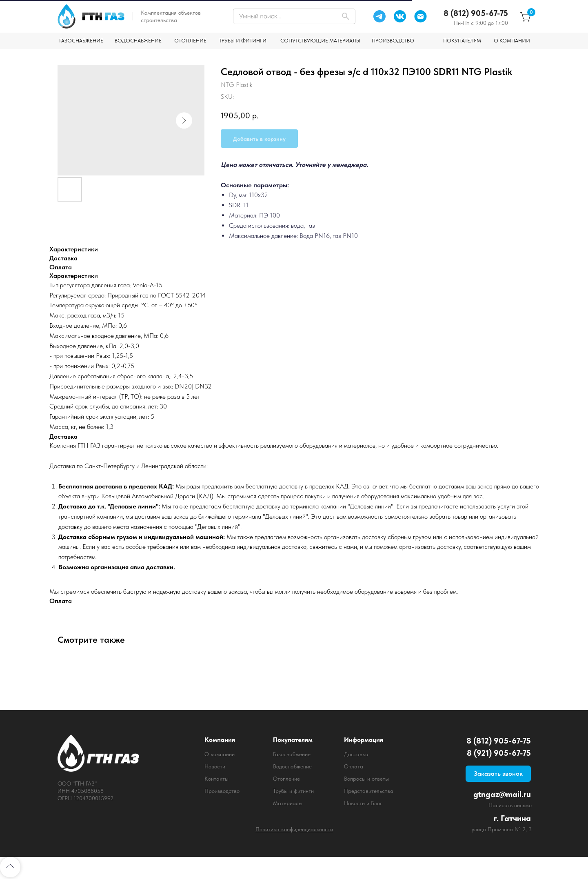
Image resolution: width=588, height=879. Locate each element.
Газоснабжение (292, 754)
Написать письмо (510, 805)
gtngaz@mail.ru (502, 794)
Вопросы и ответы (366, 779)
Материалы (288, 803)
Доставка (356, 754)
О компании (220, 754)
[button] (498, 774)
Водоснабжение (292, 766)
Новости (215, 766)
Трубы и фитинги (293, 791)
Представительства (369, 791)
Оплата (354, 766)
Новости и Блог (363, 803)
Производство (222, 791)
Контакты (216, 779)
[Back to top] (10, 867)
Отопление (286, 779)
